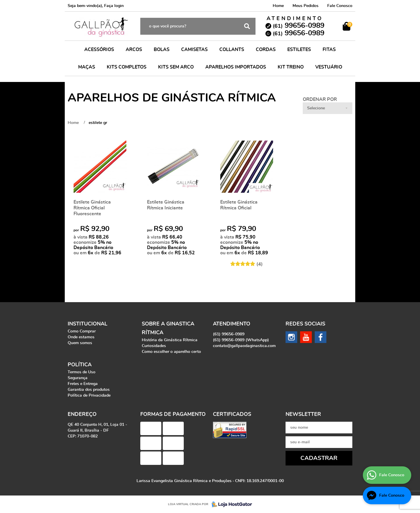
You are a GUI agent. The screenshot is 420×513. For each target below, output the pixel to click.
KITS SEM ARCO (176, 67)
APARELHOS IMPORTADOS (236, 67)
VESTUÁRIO (329, 67)
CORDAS (266, 50)
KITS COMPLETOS (127, 67)
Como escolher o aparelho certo (171, 352)
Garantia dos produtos (89, 390)
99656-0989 (299, 26)
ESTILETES (299, 50)
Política (80, 365)
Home (278, 6)
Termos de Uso (82, 372)
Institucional (87, 324)
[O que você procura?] (247, 26)
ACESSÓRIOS (99, 50)
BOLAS (162, 50)
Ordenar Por (320, 99)
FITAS (329, 50)
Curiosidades (154, 346)
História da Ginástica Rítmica (170, 340)
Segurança (78, 378)
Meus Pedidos (306, 6)
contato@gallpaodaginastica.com (244, 346)
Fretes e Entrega (83, 384)
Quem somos (80, 343)
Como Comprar (82, 331)
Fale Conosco (340, 6)
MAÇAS (87, 67)
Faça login (114, 6)
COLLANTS (232, 50)
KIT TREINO (291, 67)
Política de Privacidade (89, 395)
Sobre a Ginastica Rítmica (168, 328)
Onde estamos (81, 337)
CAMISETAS (194, 50)
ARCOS (134, 50)
